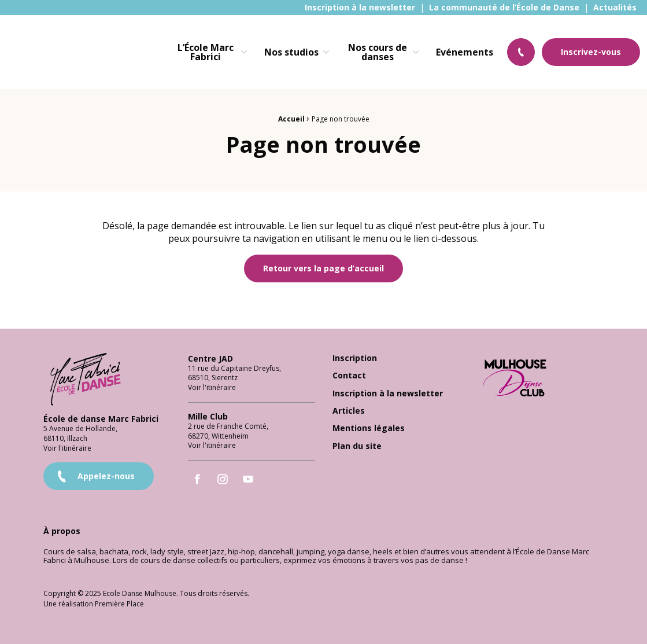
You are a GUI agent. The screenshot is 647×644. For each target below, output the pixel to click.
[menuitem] (360, 8)
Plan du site (357, 446)
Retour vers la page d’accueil (323, 268)
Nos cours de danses (378, 52)
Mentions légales (369, 428)
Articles (349, 411)
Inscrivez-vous (591, 52)
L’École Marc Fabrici (206, 52)
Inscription (355, 358)
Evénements (465, 52)
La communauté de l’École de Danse (504, 8)
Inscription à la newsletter (360, 8)
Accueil (291, 119)
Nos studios (291, 52)
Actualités (615, 8)
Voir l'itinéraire (67, 448)
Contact (349, 376)
